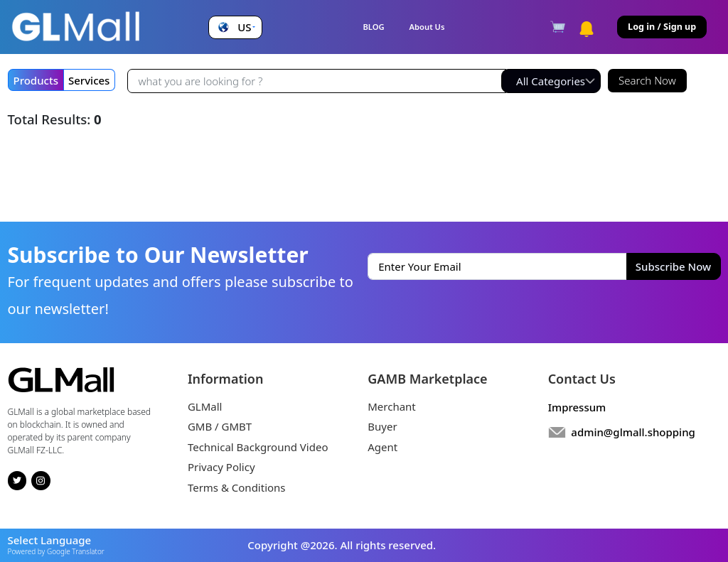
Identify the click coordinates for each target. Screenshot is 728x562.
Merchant (392, 406)
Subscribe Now (673, 266)
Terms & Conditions (237, 487)
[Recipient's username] (316, 81)
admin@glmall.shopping (633, 432)
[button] (235, 27)
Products (36, 80)
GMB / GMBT (220, 426)
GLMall (205, 406)
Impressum (577, 407)
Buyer (382, 426)
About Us (427, 27)
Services (89, 80)
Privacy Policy (221, 467)
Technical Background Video (258, 447)
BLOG (373, 27)
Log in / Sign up (662, 27)
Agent (382, 447)
